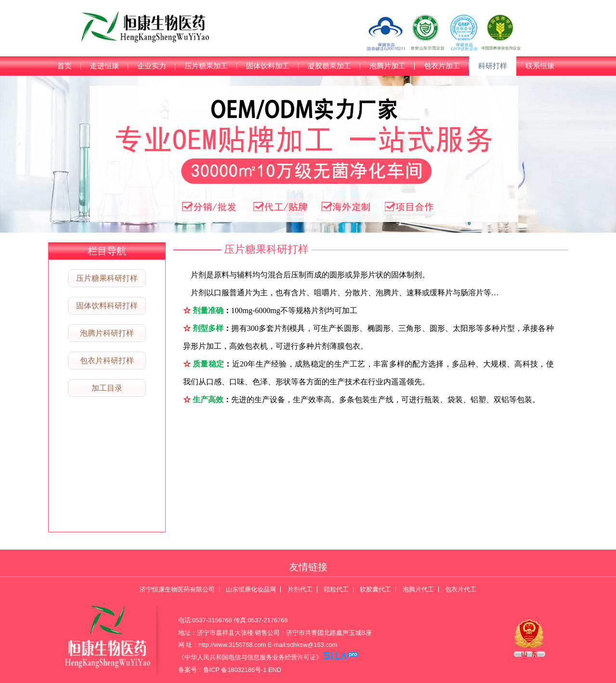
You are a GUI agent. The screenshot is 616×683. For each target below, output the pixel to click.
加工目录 (107, 388)
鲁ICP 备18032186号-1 (235, 670)
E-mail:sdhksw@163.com (303, 645)
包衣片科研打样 (107, 361)
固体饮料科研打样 (107, 306)
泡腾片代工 (418, 589)
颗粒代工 (336, 589)
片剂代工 (300, 589)
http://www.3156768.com (232, 645)
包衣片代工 (461, 589)
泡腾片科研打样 (107, 333)
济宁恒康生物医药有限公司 (177, 589)
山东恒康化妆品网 (251, 589)
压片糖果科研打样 (107, 278)
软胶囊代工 (375, 589)
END (275, 670)
